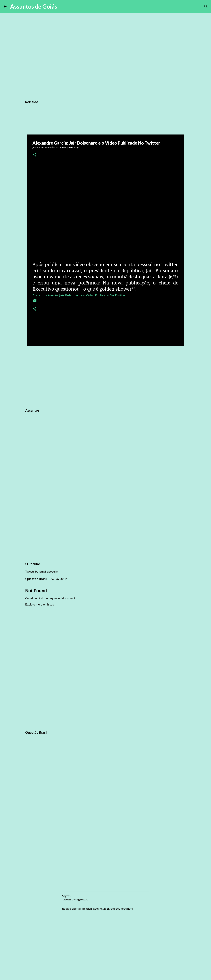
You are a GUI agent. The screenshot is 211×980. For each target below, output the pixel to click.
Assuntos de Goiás (34, 6)
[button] (35, 155)
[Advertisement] (105, 376)
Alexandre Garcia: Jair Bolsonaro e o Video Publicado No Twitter (79, 295)
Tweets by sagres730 (75, 900)
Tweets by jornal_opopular (42, 571)
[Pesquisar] (62, 6)
